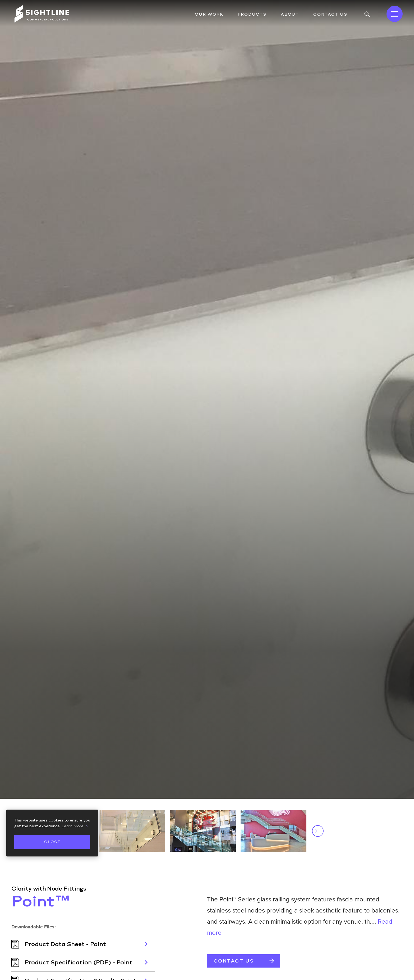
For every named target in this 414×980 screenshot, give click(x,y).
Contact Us (330, 14)
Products (252, 14)
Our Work (209, 14)
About (290, 14)
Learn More (73, 826)
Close (52, 842)
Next (318, 831)
